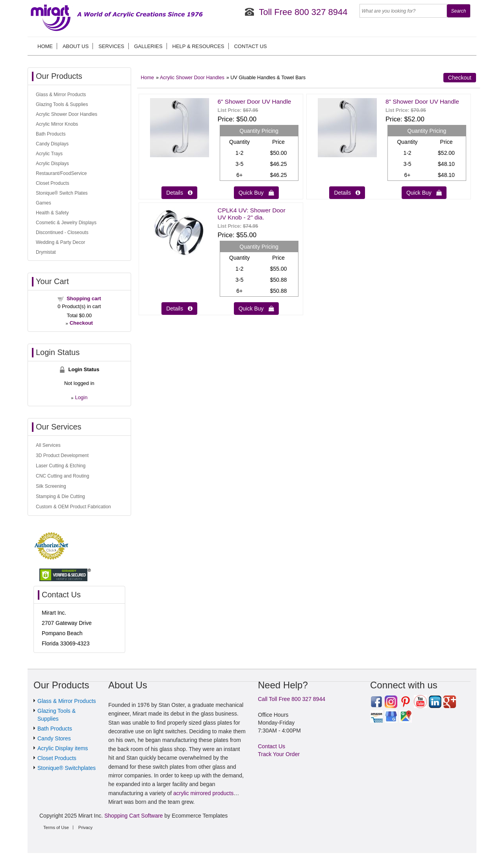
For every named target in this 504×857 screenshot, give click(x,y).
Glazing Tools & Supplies (62, 104)
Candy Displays (52, 144)
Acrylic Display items (63, 748)
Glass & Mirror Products (61, 95)
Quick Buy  (256, 193)
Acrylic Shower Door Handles (192, 78)
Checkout (460, 78)
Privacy (85, 827)
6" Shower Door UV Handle (255, 101)
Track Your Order (279, 754)
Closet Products (53, 183)
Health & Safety (52, 213)
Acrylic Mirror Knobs (57, 124)
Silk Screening (51, 486)
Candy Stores (54, 738)
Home (45, 46)
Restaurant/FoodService (61, 173)
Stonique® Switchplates (67, 768)
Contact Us (250, 46)
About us (76, 46)
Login (81, 397)
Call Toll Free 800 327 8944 (292, 699)
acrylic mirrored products (203, 793)
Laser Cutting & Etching (61, 466)
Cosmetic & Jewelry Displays (66, 223)
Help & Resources (198, 46)
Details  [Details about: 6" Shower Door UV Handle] (179, 193)
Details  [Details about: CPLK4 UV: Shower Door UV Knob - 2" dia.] (179, 309)
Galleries (148, 46)
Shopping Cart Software (134, 816)
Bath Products (51, 134)
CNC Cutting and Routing (62, 476)
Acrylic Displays (52, 164)
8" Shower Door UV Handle (422, 101)
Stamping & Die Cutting (60, 496)
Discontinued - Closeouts (62, 232)
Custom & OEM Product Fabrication (73, 507)
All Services (48, 445)
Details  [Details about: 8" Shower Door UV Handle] (347, 193)
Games (44, 203)
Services (111, 46)
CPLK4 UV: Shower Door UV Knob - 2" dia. (252, 214)
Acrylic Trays (49, 154)
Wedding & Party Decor (60, 242)
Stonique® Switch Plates (62, 193)
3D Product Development (62, 455)
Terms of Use (56, 827)
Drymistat (46, 252)
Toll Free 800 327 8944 (303, 12)
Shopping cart (84, 298)
